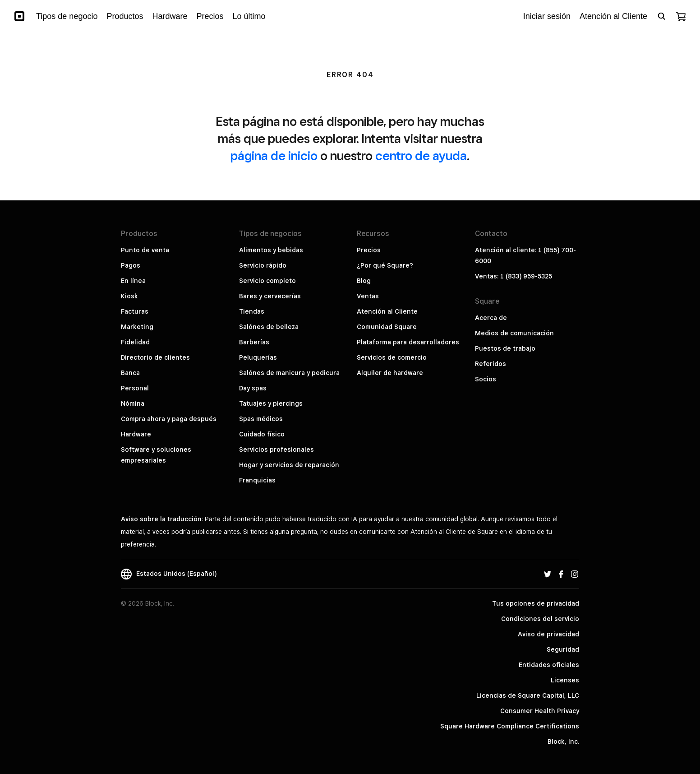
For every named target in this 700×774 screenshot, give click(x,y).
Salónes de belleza (269, 327)
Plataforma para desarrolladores (408, 342)
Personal (135, 388)
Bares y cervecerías (270, 296)
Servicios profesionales (276, 450)
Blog (364, 281)
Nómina (133, 403)
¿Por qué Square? (385, 265)
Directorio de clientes (155, 357)
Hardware (136, 434)
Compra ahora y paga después (169, 419)
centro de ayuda (421, 155)
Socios (486, 379)
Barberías (254, 342)
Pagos (131, 265)
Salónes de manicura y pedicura (289, 373)
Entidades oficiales (549, 665)
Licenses (565, 680)
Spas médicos (261, 419)
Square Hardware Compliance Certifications (510, 726)
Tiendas (252, 311)
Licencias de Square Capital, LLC (528, 695)
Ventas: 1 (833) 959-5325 (513, 276)
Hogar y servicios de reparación (289, 465)
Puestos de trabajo (505, 348)
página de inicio (274, 155)
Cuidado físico (262, 434)
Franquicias (257, 480)
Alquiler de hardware (390, 373)
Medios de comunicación (514, 333)
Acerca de (491, 318)
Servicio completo (267, 281)
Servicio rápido (263, 265)
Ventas (368, 296)
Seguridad (563, 649)
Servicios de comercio (392, 357)
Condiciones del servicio (540, 619)
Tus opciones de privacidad (536, 603)
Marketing (137, 327)
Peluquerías (258, 357)
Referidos (490, 364)
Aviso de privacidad (548, 634)
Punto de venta (145, 250)
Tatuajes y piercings (271, 403)
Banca (130, 373)
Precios (369, 250)
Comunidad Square (387, 327)
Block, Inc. (563, 742)
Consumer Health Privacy (540, 711)
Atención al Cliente (387, 311)
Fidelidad (135, 342)
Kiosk (129, 296)
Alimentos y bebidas (271, 250)
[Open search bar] (662, 16)
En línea (133, 281)
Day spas (253, 388)
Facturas (135, 311)
